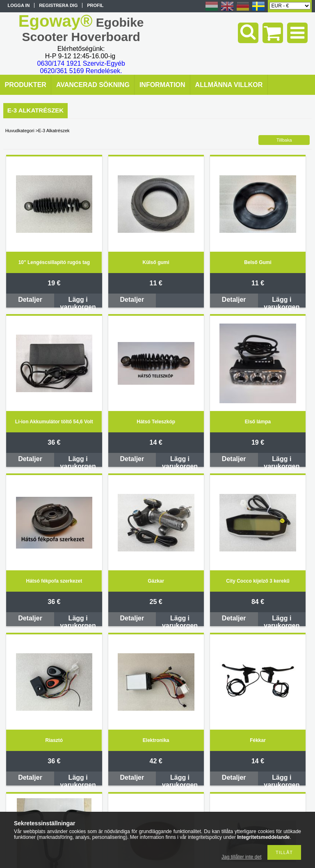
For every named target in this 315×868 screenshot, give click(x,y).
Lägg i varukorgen (78, 302)
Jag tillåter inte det (241, 857)
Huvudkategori (20, 131)
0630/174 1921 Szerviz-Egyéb (81, 63)
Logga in (19, 5)
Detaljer (30, 300)
